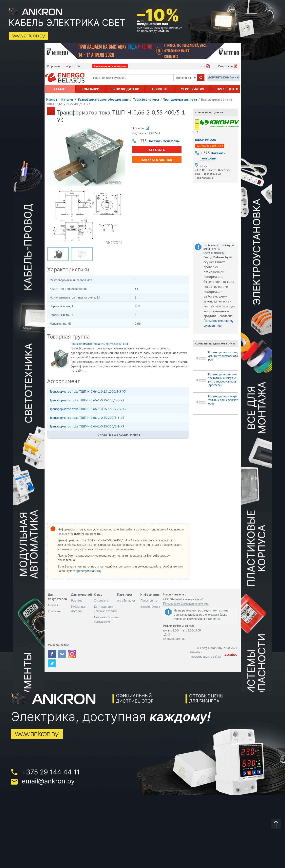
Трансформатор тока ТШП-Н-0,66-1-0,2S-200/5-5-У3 (87, 418)
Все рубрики (186, 78)
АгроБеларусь (126, 600)
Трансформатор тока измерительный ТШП (100, 344)
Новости (160, 89)
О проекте (53, 66)
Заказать (157, 150)
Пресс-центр (227, 89)
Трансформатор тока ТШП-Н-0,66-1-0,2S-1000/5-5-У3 (88, 391)
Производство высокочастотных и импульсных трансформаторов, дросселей (223, 380)
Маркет (53, 605)
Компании (91, 89)
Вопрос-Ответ (73, 66)
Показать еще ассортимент (118, 435)
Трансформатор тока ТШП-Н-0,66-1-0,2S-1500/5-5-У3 (88, 409)
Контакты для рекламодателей (105, 609)
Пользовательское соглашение (107, 619)
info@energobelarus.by (86, 571)
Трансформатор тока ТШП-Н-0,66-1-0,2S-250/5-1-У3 (87, 426)
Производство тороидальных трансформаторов (223, 356)
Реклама (77, 600)
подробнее (213, 619)
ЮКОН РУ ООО (206, 140)
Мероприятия (192, 89)
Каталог (60, 89)
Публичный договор (79, 609)
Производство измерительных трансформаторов (223, 400)
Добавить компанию (224, 77)
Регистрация (226, 66)
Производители (125, 89)
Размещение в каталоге (110, 66)
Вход (202, 66)
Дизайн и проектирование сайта (205, 654)
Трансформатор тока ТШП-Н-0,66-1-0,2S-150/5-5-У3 (87, 400)
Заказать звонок (157, 160)
